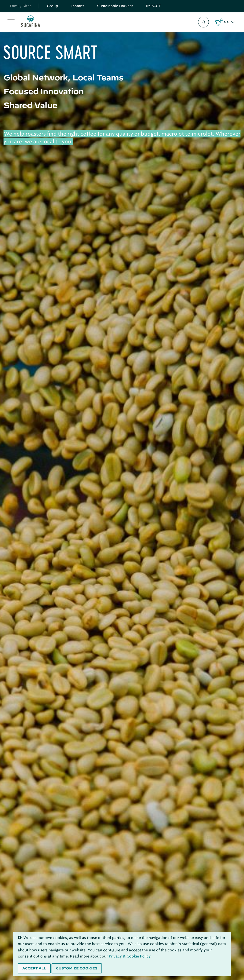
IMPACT (154, 6)
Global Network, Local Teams (63, 77)
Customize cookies (77, 968)
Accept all (34, 968)
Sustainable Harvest (115, 6)
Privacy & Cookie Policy (130, 956)
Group (53, 6)
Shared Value (30, 105)
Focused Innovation (44, 91)
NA (226, 22)
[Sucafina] (31, 22)
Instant (78, 6)
